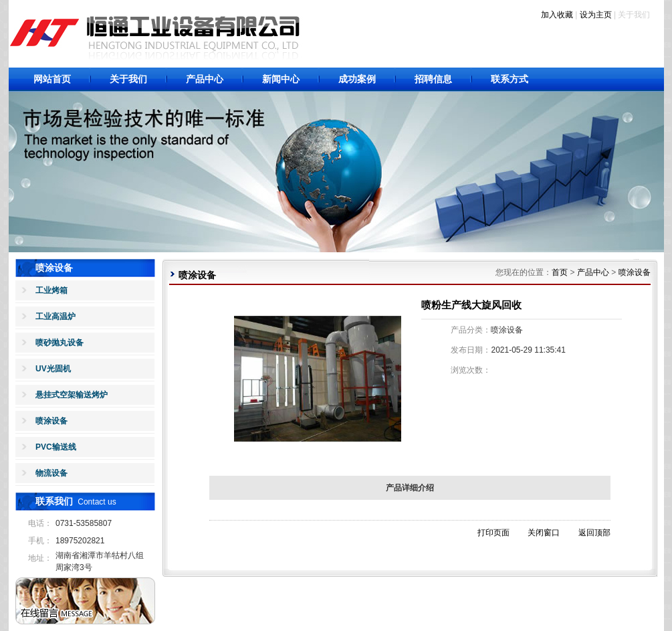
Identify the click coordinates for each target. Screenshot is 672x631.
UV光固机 (53, 369)
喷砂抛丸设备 (60, 343)
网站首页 (52, 79)
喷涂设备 (51, 421)
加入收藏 (557, 15)
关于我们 (128, 79)
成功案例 (357, 79)
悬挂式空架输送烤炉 (72, 395)
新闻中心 (281, 79)
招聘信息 (433, 79)
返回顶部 (594, 533)
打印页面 (493, 533)
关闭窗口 (544, 533)
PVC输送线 (56, 447)
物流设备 (51, 473)
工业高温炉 (55, 317)
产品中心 (205, 79)
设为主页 (596, 15)
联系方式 (510, 79)
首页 (560, 272)
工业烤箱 (51, 290)
